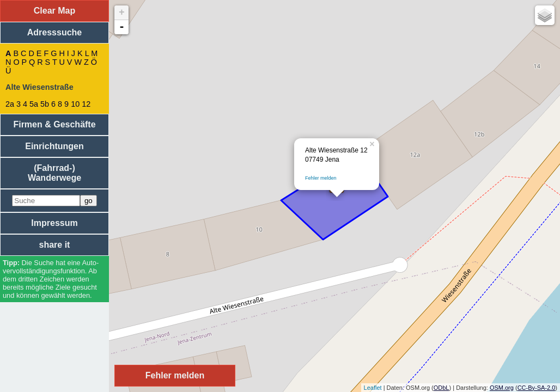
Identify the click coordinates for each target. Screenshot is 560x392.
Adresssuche (55, 32)
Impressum (54, 223)
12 (86, 104)
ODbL (442, 388)
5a (34, 104)
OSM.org (502, 388)
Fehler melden (321, 178)
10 (75, 104)
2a (10, 104)
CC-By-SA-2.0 (537, 388)
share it (55, 245)
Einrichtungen (54, 146)
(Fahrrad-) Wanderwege (54, 173)
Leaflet (373, 388)
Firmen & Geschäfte (54, 124)
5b (45, 104)
